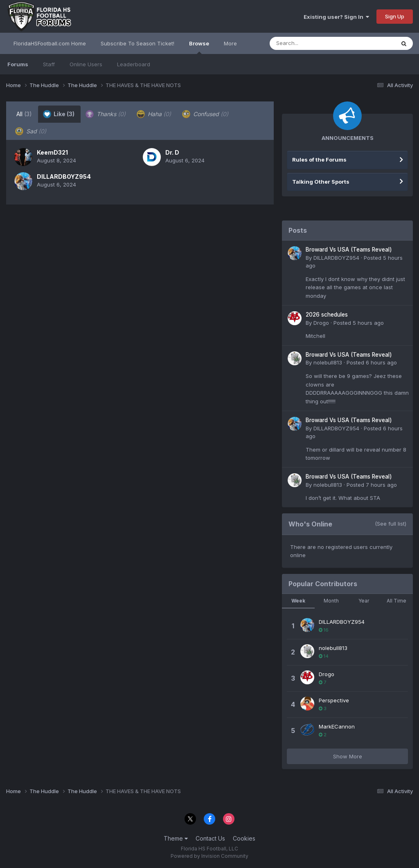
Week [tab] (298, 601)
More (230, 43)
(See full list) (391, 524)
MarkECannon (337, 726)
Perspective (334, 700)
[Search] (310, 43)
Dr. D (172, 152)
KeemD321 (52, 152)
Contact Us (210, 838)
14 (324, 656)
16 (324, 630)
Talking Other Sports (321, 182)
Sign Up (395, 16)
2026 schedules (327, 315)
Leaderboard (134, 64)
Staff (49, 64)
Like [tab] (59, 114)
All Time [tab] (396, 601)
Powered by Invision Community (209, 856)
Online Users (86, 64)
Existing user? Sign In (336, 17)
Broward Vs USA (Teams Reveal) (349, 250)
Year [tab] (364, 601)
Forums (18, 64)
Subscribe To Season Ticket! (137, 43)
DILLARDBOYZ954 (64, 177)
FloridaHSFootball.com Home (50, 43)
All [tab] (24, 114)
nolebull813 (328, 362)
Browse (199, 47)
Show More (348, 756)
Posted (359, 323)
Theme (176, 838)
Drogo (321, 323)
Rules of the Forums (319, 160)
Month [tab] (331, 601)
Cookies (244, 838)
